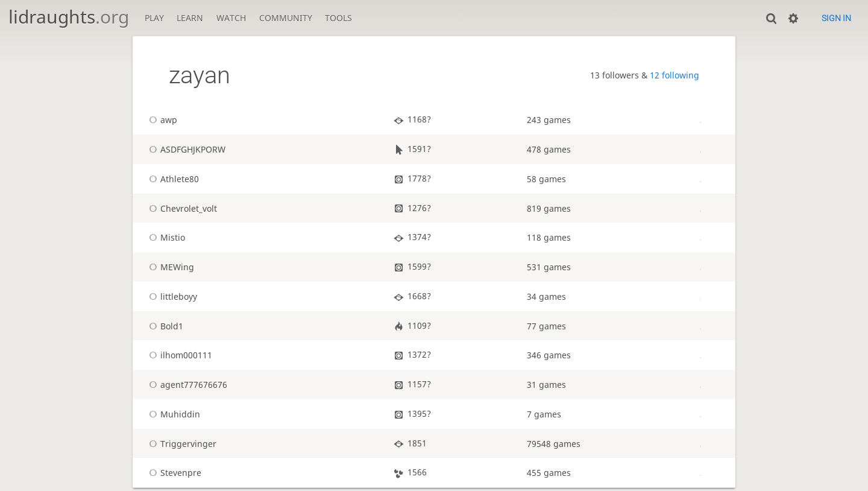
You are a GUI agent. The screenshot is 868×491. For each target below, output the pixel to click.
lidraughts (69, 17)
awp (161, 120)
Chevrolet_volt (181, 208)
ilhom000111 (179, 355)
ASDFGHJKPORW (185, 149)
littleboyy (171, 296)
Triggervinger (181, 444)
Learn (190, 18)
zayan (200, 75)
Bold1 (164, 326)
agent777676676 (186, 385)
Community (286, 18)
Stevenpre (173, 473)
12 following (675, 75)
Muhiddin (173, 414)
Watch (231, 18)
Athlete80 (172, 179)
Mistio (165, 237)
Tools (338, 18)
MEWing (170, 267)
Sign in (836, 18)
